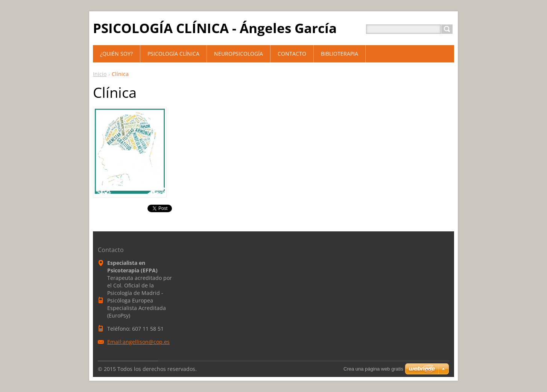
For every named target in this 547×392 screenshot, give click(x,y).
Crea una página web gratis (373, 369)
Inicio (100, 74)
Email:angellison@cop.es (138, 342)
